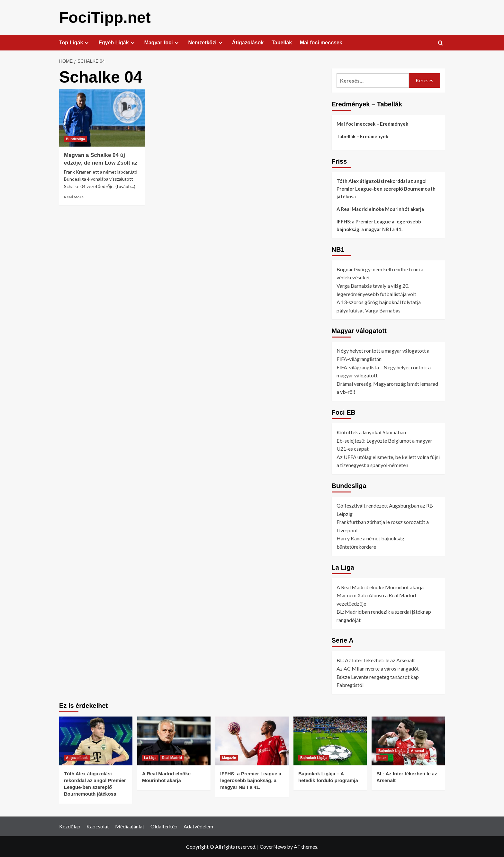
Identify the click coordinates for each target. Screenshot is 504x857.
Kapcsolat (98, 826)
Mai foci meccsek (321, 42)
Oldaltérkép (164, 826)
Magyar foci (162, 42)
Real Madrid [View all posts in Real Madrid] (172, 757)
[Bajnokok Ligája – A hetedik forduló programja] (330, 741)
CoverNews (273, 846)
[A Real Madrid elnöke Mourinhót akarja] (174, 741)
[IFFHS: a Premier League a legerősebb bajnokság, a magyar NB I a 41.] (252, 741)
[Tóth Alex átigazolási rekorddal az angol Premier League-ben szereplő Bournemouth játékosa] (96, 741)
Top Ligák (75, 42)
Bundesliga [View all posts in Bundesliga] (75, 139)
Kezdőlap (70, 826)
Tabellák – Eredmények (362, 136)
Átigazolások (248, 42)
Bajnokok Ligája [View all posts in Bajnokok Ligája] (314, 757)
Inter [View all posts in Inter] (382, 757)
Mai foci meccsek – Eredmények (372, 123)
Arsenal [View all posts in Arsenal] (417, 750)
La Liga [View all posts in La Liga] (150, 757)
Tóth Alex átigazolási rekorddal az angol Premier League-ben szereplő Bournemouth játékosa (386, 188)
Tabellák (282, 42)
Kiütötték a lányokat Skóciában (371, 432)
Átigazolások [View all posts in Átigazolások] (77, 757)
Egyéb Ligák (117, 42)
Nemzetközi (206, 42)
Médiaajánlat (130, 826)
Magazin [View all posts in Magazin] (229, 757)
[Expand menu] (87, 43)
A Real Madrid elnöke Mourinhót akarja (380, 209)
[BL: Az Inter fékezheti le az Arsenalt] (408, 741)
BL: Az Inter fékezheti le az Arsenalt (376, 660)
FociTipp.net (105, 17)
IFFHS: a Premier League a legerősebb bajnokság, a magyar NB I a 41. (379, 225)
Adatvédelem (198, 826)
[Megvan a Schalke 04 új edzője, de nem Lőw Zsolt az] (102, 118)
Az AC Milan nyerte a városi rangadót (378, 668)
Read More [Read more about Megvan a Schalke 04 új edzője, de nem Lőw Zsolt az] (74, 197)
